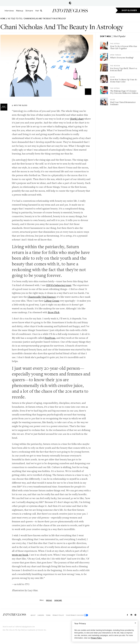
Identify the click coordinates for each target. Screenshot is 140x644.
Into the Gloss (70, 11)
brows (49, 600)
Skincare (29, 11)
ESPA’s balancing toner (59, 285)
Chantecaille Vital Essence (42, 297)
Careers (41, 615)
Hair (37, 11)
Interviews (9, 11)
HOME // (4, 19)
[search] (41, 11)
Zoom (88, 92)
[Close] (135, 623)
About (33, 615)
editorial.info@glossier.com (25, 627)
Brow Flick (54, 312)
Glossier (70, 3)
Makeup (20, 11)
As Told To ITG (15, 19)
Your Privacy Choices (77, 615)
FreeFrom (50, 338)
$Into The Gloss (14, 615)
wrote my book (20, 555)
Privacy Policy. (96, 638)
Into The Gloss (21, 105)
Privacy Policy (58, 615)
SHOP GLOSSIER (129, 10)
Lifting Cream (52, 301)
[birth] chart (77, 119)
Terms (48, 615)
